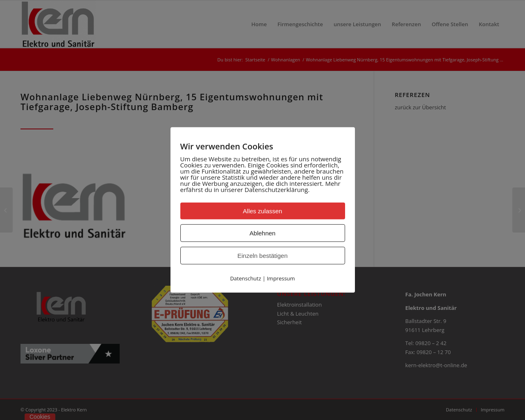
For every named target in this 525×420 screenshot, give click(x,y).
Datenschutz (245, 278)
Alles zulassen (263, 211)
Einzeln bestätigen (262, 256)
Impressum (281, 278)
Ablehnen (262, 233)
